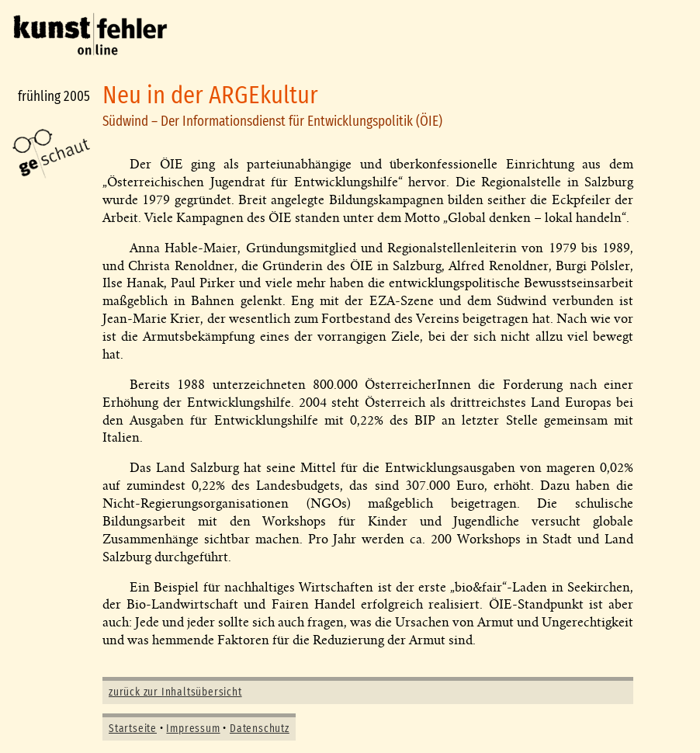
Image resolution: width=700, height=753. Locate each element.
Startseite (133, 729)
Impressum (193, 729)
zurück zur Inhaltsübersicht (175, 692)
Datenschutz (260, 729)
